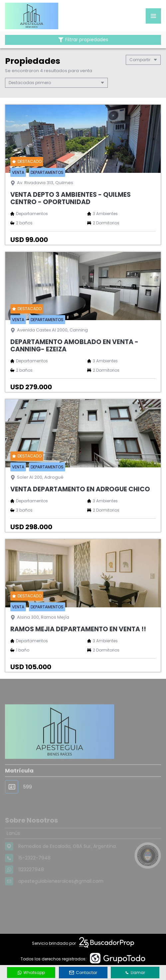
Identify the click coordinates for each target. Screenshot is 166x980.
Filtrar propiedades (83, 40)
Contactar (83, 973)
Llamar (135, 973)
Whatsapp (31, 973)
